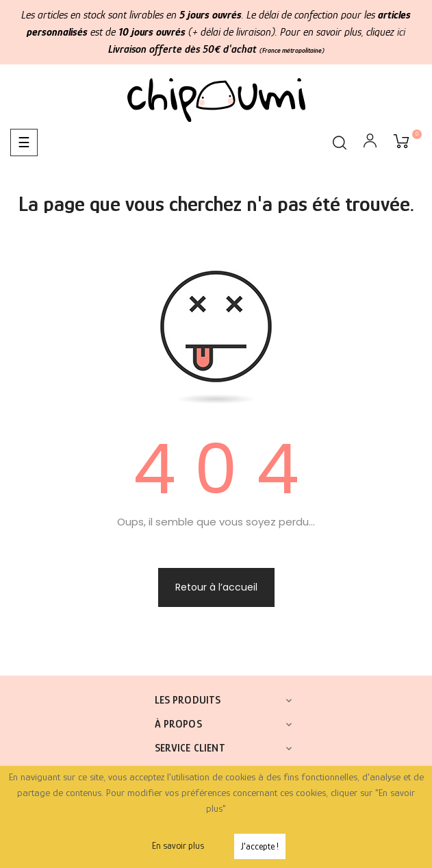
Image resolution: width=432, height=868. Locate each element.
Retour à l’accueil (216, 587)
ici (401, 32)
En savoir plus (178, 845)
